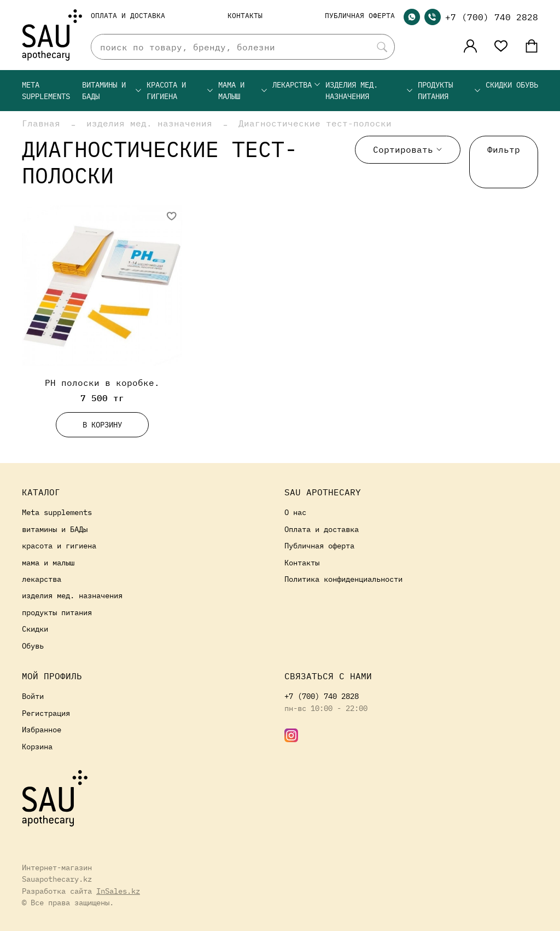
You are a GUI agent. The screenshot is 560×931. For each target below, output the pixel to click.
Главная (41, 123)
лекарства (297, 85)
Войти (33, 696)
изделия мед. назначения (369, 91)
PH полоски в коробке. (102, 383)
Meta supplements (46, 91)
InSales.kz (118, 891)
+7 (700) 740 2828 (492, 17)
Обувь (527, 85)
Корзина (37, 746)
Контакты (245, 16)
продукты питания (450, 91)
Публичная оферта (360, 16)
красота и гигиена (180, 91)
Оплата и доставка (128, 16)
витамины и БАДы (112, 91)
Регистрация (46, 713)
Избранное (42, 729)
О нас (295, 512)
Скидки (499, 85)
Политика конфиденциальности (343, 579)
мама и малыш (243, 91)
